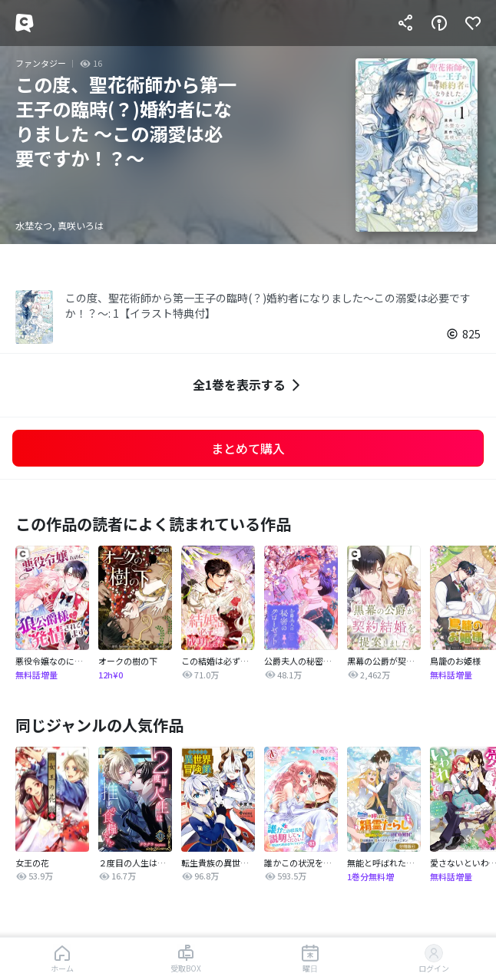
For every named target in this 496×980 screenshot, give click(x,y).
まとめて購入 (248, 448)
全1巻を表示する (248, 385)
